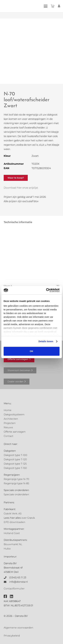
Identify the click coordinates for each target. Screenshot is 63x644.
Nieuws (8, 427)
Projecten (10, 423)
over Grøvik (28, 518)
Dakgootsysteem (14, 414)
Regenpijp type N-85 (16, 483)
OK (31, 351)
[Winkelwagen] (53, 6)
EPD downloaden (14, 522)
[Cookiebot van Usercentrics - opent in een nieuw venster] (46, 290)
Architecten (11, 419)
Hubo (7, 549)
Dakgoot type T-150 (15, 468)
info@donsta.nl (18, 582)
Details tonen (46, 341)
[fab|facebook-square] (5, 596)
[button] (46, 6)
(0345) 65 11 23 (18, 577)
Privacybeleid (12, 636)
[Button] (59, 6)
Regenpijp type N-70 (16, 479)
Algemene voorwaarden (18, 628)
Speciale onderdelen (16, 494)
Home (8, 410)
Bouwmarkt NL (13, 544)
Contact (8, 436)
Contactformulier (14, 589)
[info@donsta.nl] (6, 582)
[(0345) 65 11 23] (6, 578)
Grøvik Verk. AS (13, 514)
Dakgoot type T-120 (15, 459)
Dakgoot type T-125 (15, 464)
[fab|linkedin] (11, 596)
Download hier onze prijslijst (21, 188)
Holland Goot (12, 533)
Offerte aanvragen (15, 432)
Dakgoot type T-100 (15, 455)
